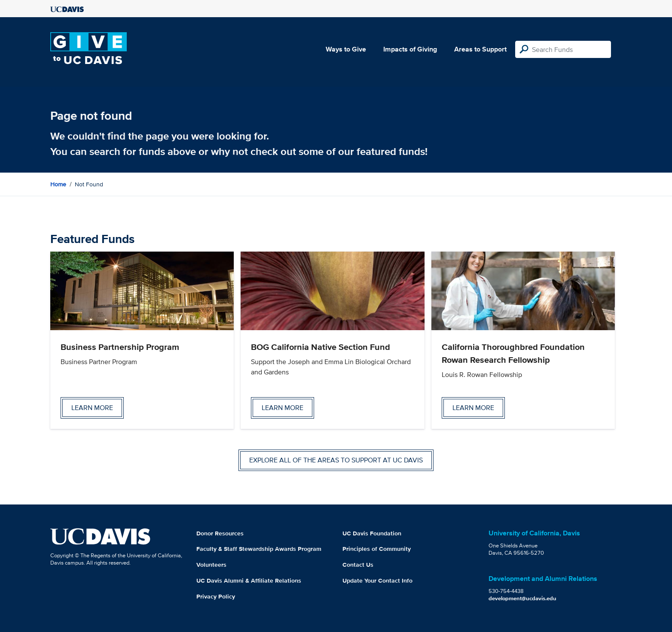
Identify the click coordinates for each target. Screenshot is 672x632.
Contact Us (358, 565)
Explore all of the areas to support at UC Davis (336, 460)
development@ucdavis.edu (522, 598)
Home (58, 184)
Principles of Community (377, 549)
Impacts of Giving (410, 49)
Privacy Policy (216, 596)
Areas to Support (480, 49)
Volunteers (211, 565)
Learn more (92, 408)
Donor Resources (220, 533)
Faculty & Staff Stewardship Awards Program (259, 549)
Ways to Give (346, 49)
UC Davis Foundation (372, 533)
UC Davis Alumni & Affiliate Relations (249, 580)
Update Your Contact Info (377, 580)
